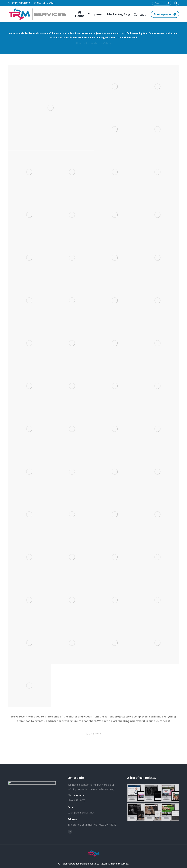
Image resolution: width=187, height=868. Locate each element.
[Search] (162, 3)
